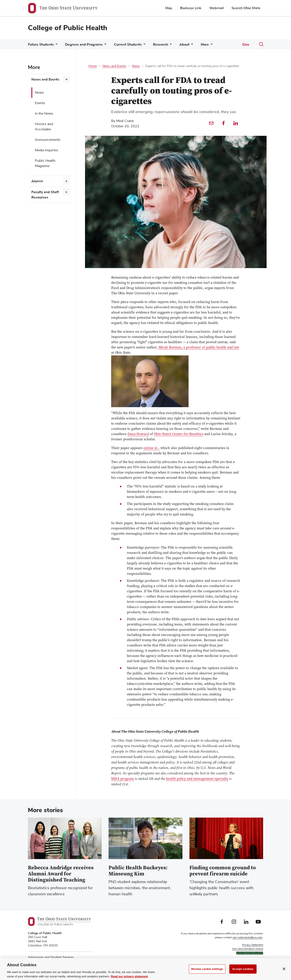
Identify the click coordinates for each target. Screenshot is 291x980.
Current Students (128, 45)
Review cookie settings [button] (250, 953)
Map (169, 8)
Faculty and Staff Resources (45, 195)
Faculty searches (253, 961)
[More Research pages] (170, 46)
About (184, 45)
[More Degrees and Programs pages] (104, 46)
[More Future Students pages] (56, 46)
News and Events (45, 79)
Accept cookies (243, 974)
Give (246, 45)
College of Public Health (68, 28)
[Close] (284, 973)
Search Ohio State (246, 8)
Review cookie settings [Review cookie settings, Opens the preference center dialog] (207, 974)
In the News (44, 114)
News (39, 93)
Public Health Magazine (45, 163)
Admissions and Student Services (51, 957)
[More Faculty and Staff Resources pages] (66, 192)
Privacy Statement (253, 945)
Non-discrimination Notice (248, 949)
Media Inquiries (47, 150)
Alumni (37, 181)
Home (93, 66)
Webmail (216, 8)
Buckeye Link (191, 8)
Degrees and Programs (84, 45)
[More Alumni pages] (66, 181)
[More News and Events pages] (66, 79)
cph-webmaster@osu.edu (247, 938)
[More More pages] (211, 46)
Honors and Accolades (44, 127)
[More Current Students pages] (143, 46)
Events (40, 103)
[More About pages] (191, 46)
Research (161, 45)
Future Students (41, 45)
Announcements (48, 140)
